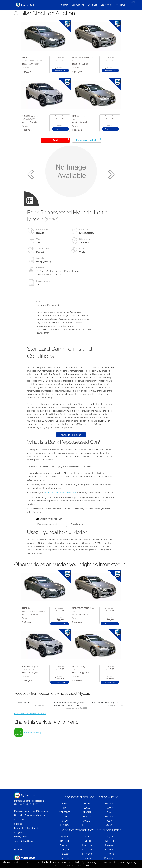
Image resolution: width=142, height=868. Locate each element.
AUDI (65, 817)
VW (109, 812)
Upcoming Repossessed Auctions (30, 815)
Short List (92, 5)
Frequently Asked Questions (28, 828)
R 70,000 (109, 837)
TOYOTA (109, 808)
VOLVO (109, 825)
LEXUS (87, 808)
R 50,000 (65, 837)
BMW (65, 804)
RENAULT (87, 825)
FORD (87, 804)
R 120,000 (87, 845)
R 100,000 (109, 841)
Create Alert (78, 524)
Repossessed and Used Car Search (31, 811)
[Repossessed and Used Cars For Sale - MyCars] (25, 5)
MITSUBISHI (65, 825)
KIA (65, 808)
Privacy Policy (21, 837)
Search (65, 5)
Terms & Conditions (23, 841)
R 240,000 (109, 850)
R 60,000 (87, 837)
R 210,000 (87, 850)
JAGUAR (87, 821)
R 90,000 (87, 841)
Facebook (19, 850)
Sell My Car (106, 5)
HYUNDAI (109, 804)
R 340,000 (87, 854)
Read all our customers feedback (30, 714)
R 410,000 (109, 854)
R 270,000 (65, 854)
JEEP (109, 821)
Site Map (18, 824)
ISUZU (65, 821)
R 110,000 (65, 845)
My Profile (120, 5)
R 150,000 (109, 845)
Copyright (19, 832)
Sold (61, 140)
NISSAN (87, 812)
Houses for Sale (25, 859)
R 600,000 (87, 858)
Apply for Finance (71, 435)
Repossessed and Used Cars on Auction (91, 797)
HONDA (87, 817)
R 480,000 (65, 858)
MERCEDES (65, 812)
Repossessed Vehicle (88, 140)
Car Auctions (78, 5)
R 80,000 (65, 841)
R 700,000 (109, 858)
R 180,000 (65, 850)
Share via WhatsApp (33, 732)
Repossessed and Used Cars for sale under (91, 830)
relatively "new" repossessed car (60, 493)
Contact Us (19, 820)
